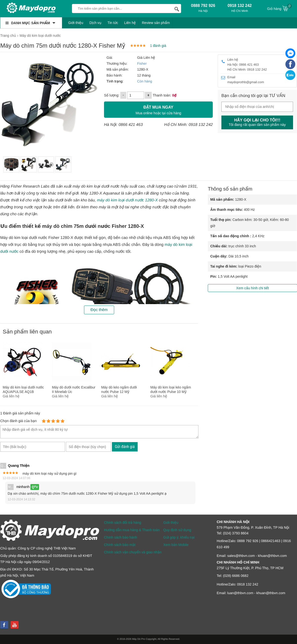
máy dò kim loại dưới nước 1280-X (127, 200)
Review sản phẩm (156, 23)
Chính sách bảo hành (121, 537)
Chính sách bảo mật (120, 545)
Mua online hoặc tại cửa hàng (158, 109)
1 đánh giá (158, 46)
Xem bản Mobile (176, 545)
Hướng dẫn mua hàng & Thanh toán (132, 530)
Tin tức (113, 23)
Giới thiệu (76, 23)
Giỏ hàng (279, 8)
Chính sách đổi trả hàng (123, 523)
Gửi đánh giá (125, 447)
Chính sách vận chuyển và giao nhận (133, 552)
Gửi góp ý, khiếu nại (179, 537)
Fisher (142, 63)
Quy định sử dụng (177, 530)
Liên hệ (130, 23)
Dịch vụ (95, 23)
